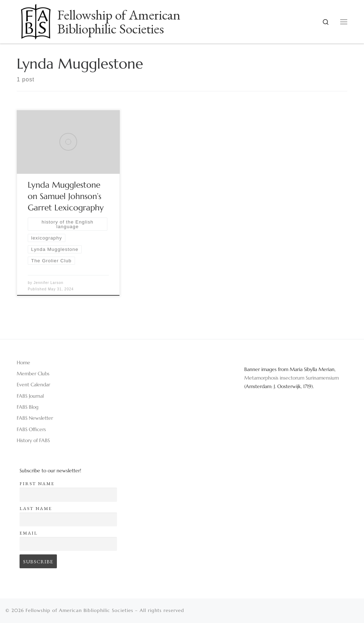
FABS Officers (31, 429)
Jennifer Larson (48, 283)
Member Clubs (33, 374)
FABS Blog (28, 407)
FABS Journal (30, 396)
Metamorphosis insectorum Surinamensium (291, 378)
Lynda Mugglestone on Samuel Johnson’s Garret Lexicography (66, 196)
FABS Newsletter (35, 418)
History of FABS (33, 440)
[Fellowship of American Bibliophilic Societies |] (36, 19)
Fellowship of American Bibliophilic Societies (79, 610)
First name (37, 484)
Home (23, 362)
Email (29, 533)
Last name (36, 508)
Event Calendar (33, 385)
